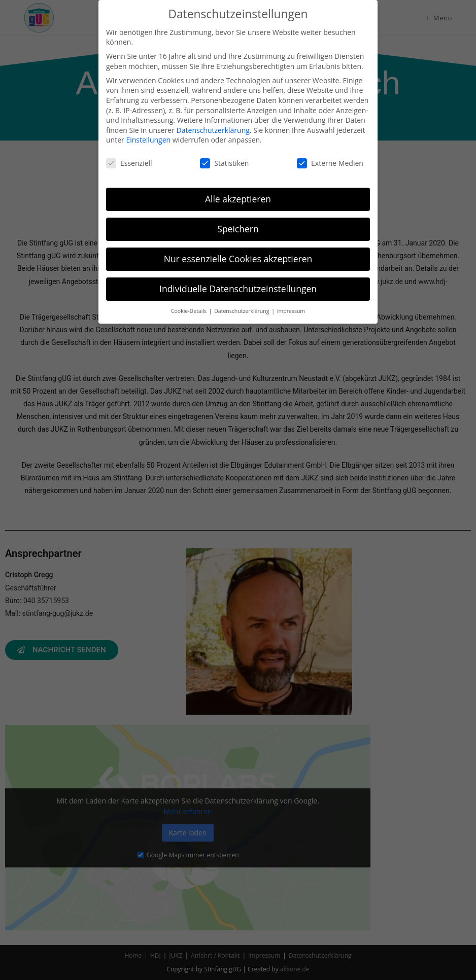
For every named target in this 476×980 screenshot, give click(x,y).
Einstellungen (148, 140)
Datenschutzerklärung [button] (242, 311)
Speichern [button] (238, 229)
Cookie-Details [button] (190, 311)
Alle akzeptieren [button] (238, 199)
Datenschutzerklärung (213, 130)
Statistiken (224, 163)
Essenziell (129, 163)
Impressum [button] (291, 311)
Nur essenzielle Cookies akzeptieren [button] (238, 259)
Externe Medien (330, 163)
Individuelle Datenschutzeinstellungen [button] (238, 289)
